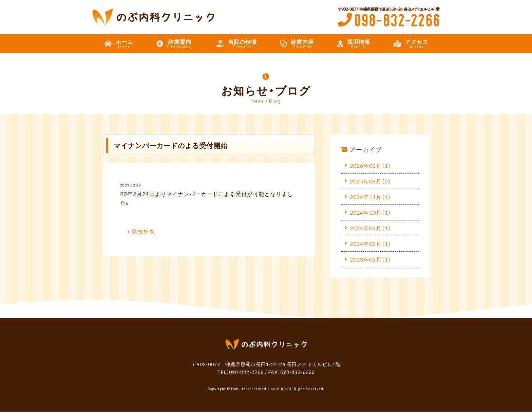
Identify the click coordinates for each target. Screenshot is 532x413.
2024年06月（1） (370, 229)
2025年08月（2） (370, 181)
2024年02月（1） (370, 245)
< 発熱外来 (141, 231)
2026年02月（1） (370, 165)
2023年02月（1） (370, 260)
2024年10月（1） (370, 213)
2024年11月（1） (370, 197)
